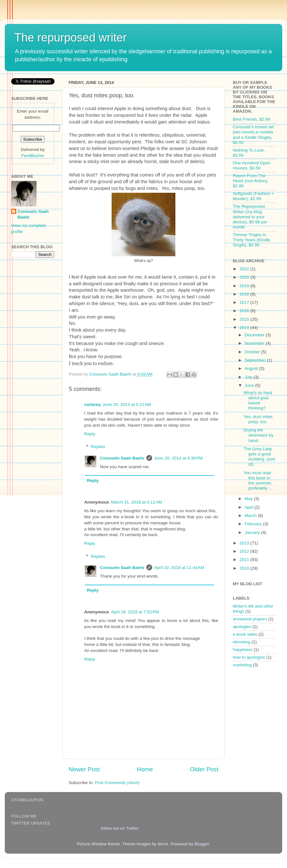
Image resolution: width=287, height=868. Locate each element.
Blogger (202, 844)
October (253, 352)
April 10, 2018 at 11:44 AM (179, 568)
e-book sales (245, 634)
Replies (98, 447)
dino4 (163, 844)
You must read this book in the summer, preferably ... (258, 481)
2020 (245, 277)
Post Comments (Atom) (117, 783)
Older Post (204, 769)
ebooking (242, 642)
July (249, 377)
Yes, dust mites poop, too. (258, 419)
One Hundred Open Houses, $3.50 (252, 165)
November (255, 343)
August (252, 368)
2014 (245, 328)
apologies (242, 627)
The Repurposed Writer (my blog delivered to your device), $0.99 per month (250, 217)
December (255, 335)
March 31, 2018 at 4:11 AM (136, 502)
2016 (245, 311)
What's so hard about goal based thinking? (258, 400)
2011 (245, 560)
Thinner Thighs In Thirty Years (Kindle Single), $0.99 (251, 240)
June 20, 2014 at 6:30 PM (178, 458)
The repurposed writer (70, 37)
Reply (90, 434)
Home (145, 769)
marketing (242, 665)
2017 (245, 302)
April (250, 507)
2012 (245, 551)
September (256, 360)
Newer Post (84, 769)
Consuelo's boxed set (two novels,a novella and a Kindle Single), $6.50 (253, 135)
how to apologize (249, 657)
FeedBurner (33, 156)
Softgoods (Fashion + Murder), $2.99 (253, 196)
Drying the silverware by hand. (259, 435)
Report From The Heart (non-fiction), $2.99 (251, 181)
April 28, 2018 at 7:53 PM (135, 612)
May (249, 499)
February (254, 524)
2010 (245, 568)
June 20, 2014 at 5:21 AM (127, 404)
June (250, 385)
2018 (245, 294)
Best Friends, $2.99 (251, 119)
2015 (245, 319)
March (251, 516)
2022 (245, 269)
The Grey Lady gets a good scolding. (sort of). (259, 457)
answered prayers (250, 619)
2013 (245, 543)
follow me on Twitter (120, 828)
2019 (245, 286)
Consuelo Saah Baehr (122, 458)
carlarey (92, 404)
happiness (243, 650)
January (253, 532)
